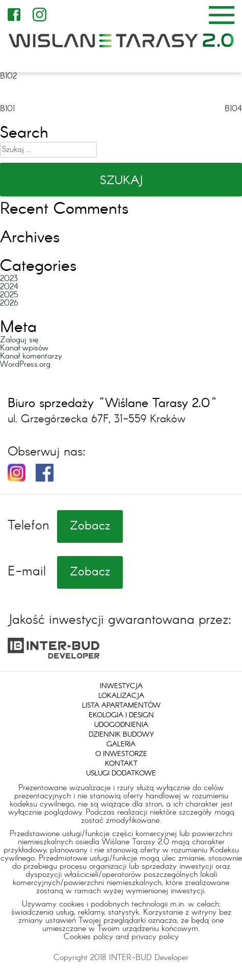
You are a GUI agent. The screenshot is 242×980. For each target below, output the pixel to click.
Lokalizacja (121, 696)
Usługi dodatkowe (121, 773)
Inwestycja (121, 686)
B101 (7, 109)
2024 (9, 287)
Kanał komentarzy (31, 356)
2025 (9, 295)
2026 (9, 303)
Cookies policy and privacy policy (121, 937)
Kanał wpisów (24, 348)
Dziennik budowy (121, 735)
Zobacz (90, 526)
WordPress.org (25, 365)
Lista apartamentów (121, 706)
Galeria (121, 744)
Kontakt (121, 764)
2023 (9, 279)
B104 (233, 109)
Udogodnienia (121, 725)
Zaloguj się (19, 340)
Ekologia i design (121, 715)
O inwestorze (121, 754)
